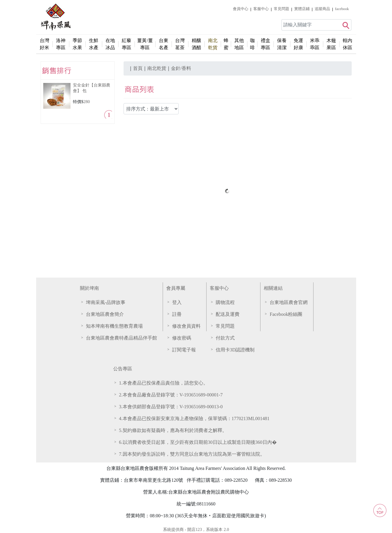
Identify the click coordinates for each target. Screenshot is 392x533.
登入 (177, 302)
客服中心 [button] (261, 9)
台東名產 (164, 44)
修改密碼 (182, 338)
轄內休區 (348, 44)
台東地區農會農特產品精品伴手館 (121, 338)
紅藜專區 (127, 44)
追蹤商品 (322, 9)
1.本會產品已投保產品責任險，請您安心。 (164, 383)
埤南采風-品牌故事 (106, 302)
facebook (342, 9)
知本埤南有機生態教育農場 (114, 326)
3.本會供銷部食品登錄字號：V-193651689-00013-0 (171, 407)
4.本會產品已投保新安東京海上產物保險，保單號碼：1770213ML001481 (194, 418)
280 (87, 102)
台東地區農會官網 (289, 302)
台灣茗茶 (180, 44)
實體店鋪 (302, 9)
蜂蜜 (226, 44)
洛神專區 (61, 44)
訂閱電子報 (184, 350)
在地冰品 (110, 44)
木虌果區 (331, 44)
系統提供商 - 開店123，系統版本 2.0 (196, 529)
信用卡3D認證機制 (235, 350)
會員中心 (241, 9)
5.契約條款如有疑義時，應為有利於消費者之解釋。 (173, 430)
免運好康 (298, 44)
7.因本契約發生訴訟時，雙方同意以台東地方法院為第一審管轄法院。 (192, 454)
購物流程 (225, 302)
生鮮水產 (94, 44)
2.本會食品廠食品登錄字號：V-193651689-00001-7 (171, 395)
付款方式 (225, 338)
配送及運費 (228, 314)
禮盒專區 (265, 44)
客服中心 (219, 288)
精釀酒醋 (196, 44)
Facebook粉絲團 (286, 314)
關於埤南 (89, 288)
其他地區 (239, 44)
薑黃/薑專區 (145, 44)
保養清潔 (282, 44)
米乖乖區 (315, 44)
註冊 (177, 314)
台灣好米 (44, 44)
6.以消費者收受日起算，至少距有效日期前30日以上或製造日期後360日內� (198, 442)
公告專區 (123, 369)
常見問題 (281, 9)
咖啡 (252, 44)
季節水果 (77, 44)
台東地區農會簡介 (105, 314)
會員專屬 (176, 288)
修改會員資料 (186, 326)
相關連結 (273, 288)
